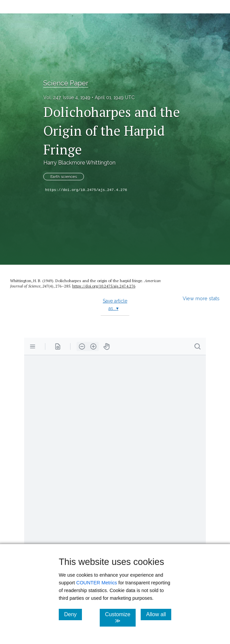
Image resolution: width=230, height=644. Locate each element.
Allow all (159, 614)
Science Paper (66, 83)
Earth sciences (64, 177)
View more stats (201, 298)
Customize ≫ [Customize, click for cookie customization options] (121, 618)
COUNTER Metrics (97, 583)
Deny (73, 614)
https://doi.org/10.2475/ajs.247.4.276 (86, 190)
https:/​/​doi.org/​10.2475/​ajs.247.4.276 (104, 286)
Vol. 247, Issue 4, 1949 (67, 98)
